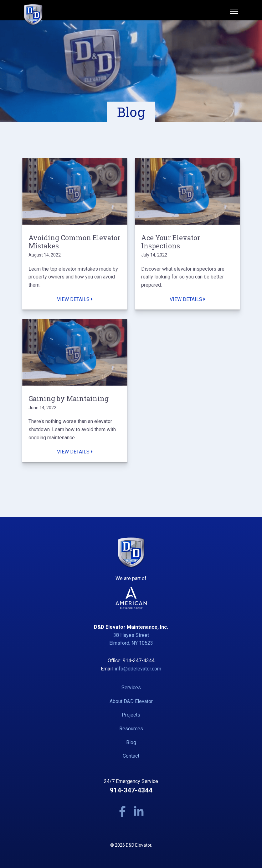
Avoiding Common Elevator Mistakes (74, 242)
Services (131, 688)
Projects (131, 715)
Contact (131, 756)
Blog (131, 742)
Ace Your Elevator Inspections (171, 242)
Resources (131, 729)
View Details (75, 299)
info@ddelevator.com (138, 669)
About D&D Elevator (131, 701)
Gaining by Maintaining (69, 399)
